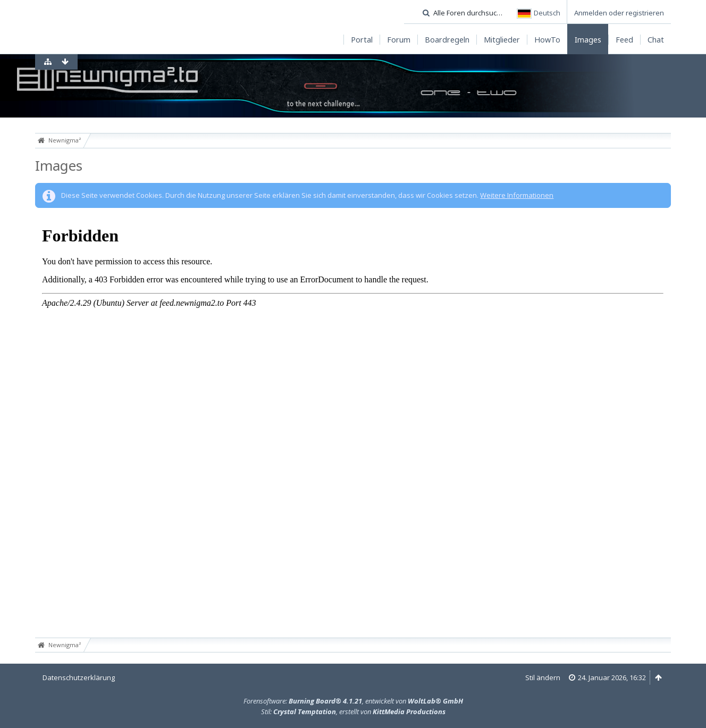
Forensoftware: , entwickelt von (353, 701)
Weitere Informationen (517, 195)
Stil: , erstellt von (353, 712)
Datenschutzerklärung (79, 677)
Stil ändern (543, 677)
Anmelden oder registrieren (619, 13)
